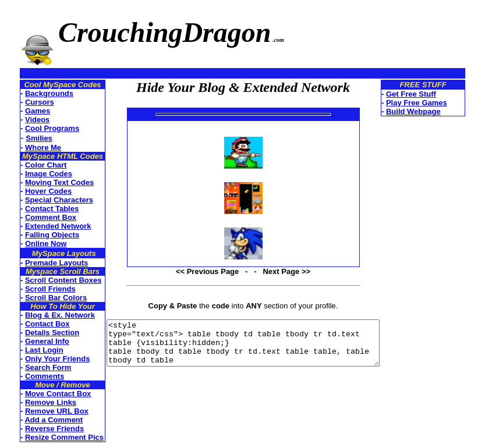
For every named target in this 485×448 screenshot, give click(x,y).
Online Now (32, 243)
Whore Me (29, 147)
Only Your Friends (43, 359)
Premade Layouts (43, 263)
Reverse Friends (40, 429)
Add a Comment (40, 420)
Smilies (25, 138)
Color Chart (32, 165)
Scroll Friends (36, 289)
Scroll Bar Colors (42, 298)
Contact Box (33, 324)
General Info (33, 341)
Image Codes (35, 174)
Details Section (38, 333)
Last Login (30, 350)
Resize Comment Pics (50, 437)
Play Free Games (435, 103)
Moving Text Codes (45, 182)
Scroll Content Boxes (49, 280)
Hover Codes (34, 191)
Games (24, 111)
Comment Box (37, 217)
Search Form (34, 367)
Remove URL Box (43, 411)
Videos (23, 120)
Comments (31, 376)
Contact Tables (38, 209)
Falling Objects (38, 235)
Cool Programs (38, 128)
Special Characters (45, 200)
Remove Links (37, 402)
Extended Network (44, 226)
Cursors (26, 102)
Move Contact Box (44, 394)
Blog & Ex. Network (46, 315)
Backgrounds (35, 93)
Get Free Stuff (430, 94)
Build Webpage (432, 111)
